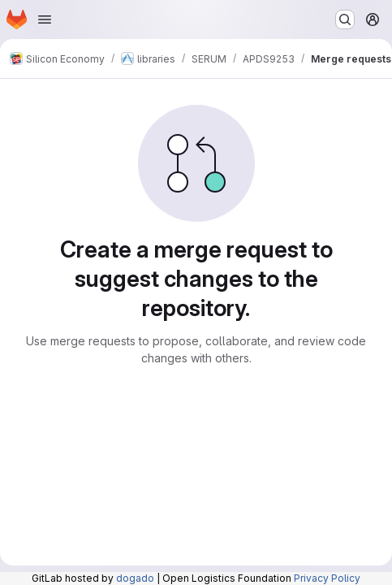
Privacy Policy (327, 578)
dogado (135, 578)
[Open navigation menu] (45, 19)
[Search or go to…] (345, 19)
